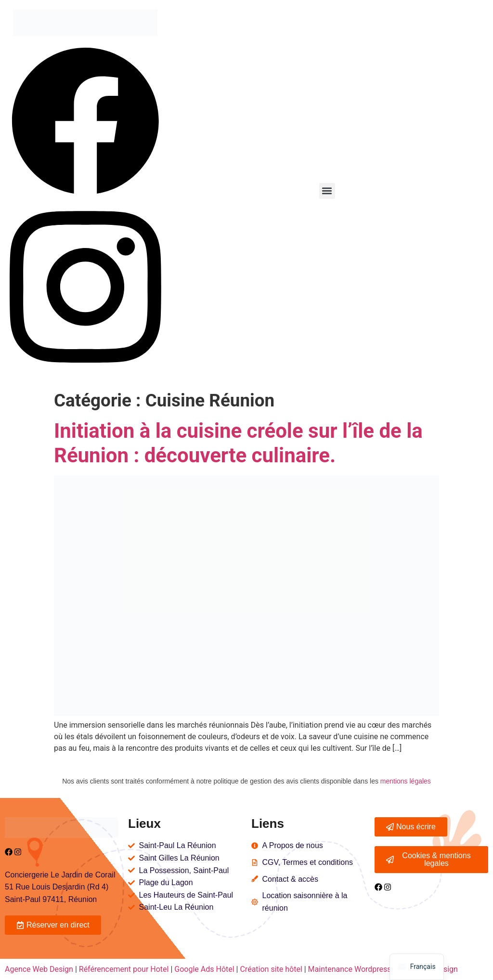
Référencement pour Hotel (124, 969)
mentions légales (406, 781)
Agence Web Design (40, 969)
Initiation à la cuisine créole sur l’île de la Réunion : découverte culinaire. (238, 443)
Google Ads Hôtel (204, 969)
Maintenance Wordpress (350, 969)
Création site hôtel (271, 969)
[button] (327, 191)
